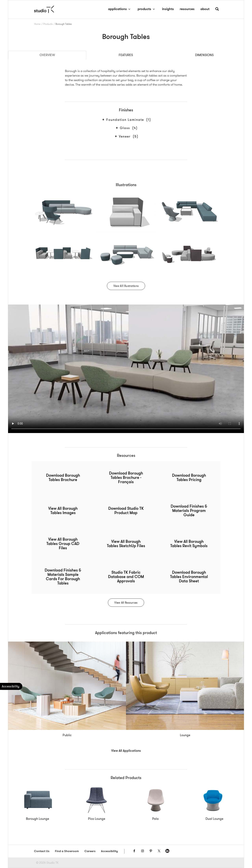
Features (126, 55)
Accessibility (109, 851)
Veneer (128, 137)
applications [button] (120, 9)
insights (168, 9)
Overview (47, 55)
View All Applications (126, 751)
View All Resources (126, 603)
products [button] (147, 9)
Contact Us (42, 851)
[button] (217, 10)
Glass (128, 128)
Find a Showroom (67, 851)
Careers (90, 851)
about (205, 9)
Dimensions (204, 55)
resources (187, 9)
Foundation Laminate (128, 120)
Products (48, 24)
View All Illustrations (126, 286)
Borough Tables (64, 24)
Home (37, 24)
